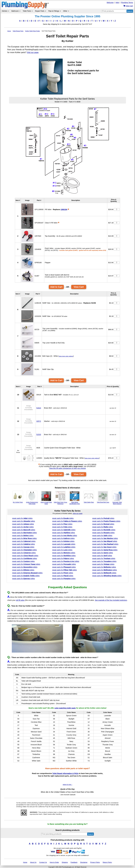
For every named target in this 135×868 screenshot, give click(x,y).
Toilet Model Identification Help (75, 498)
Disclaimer (84, 862)
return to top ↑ (67, 784)
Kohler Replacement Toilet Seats (32, 498)
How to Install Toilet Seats (46, 498)
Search (130, 11)
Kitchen (6, 11)
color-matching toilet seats (65, 708)
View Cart (79, 287)
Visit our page (33, 52)
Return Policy (107, 862)
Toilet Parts (28, 11)
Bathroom (16, 11)
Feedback (74, 862)
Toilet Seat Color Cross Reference (60, 498)
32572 (39, 421)
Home (25, 862)
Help (117, 3)
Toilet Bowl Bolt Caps (103, 497)
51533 (39, 434)
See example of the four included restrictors (111, 600)
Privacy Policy (95, 862)
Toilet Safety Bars (89, 497)
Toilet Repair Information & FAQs (65, 773)
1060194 (64, 209)
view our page (78, 513)
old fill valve (20, 600)
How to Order (54, 862)
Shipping (65, 862)
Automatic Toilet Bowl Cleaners (117, 498)
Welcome (110, 3)
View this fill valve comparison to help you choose (67, 468)
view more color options (66, 356)
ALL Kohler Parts (18, 497)
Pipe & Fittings (55, 11)
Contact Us (43, 862)
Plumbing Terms (127, 3)
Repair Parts (41, 11)
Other (66, 11)
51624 (39, 408)
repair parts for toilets (22, 518)
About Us (33, 862)
